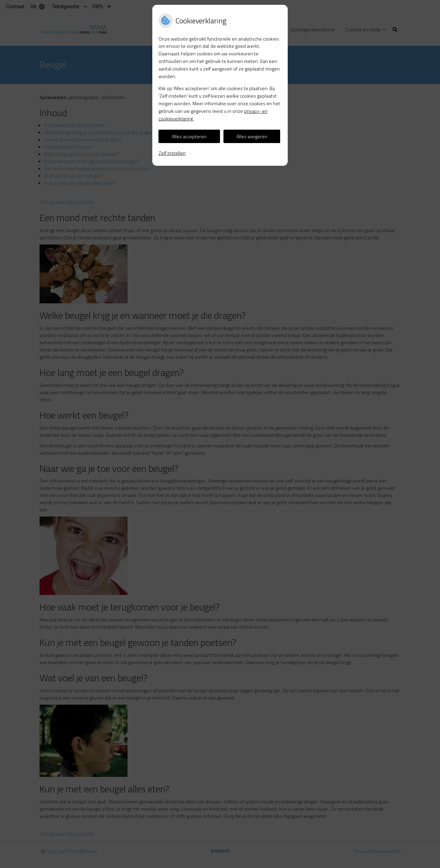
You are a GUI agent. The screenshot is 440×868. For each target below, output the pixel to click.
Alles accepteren (189, 136)
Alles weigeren (252, 136)
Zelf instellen (172, 153)
